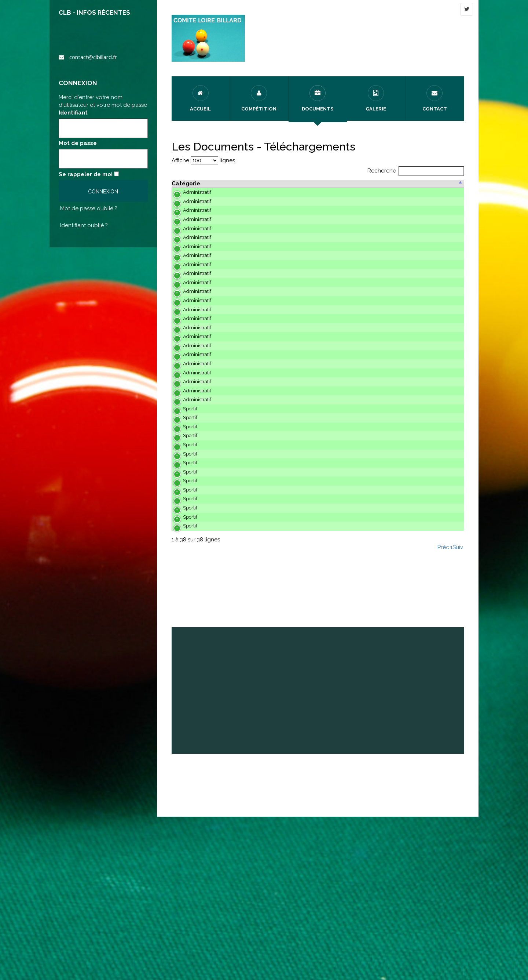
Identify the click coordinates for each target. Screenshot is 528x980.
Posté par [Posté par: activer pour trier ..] (361, 184)
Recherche (416, 171)
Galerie (376, 98)
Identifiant (73, 113)
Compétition (259, 98)
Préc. (444, 711)
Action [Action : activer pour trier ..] (441, 184)
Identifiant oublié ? (84, 225)
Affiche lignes (203, 160)
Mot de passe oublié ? (89, 208)
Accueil (200, 98)
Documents (318, 98)
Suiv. (458, 711)
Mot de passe (78, 143)
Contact (435, 98)
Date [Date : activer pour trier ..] (393, 184)
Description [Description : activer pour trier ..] (228, 184)
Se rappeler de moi (86, 174)
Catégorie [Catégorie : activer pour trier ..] (186, 184)
